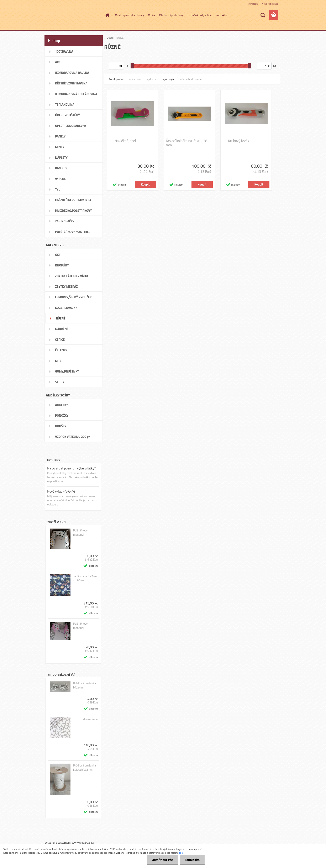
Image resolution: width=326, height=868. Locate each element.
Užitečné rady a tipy (199, 15)
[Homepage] (107, 15)
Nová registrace (270, 4)
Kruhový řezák (239, 141)
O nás (151, 15)
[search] (263, 15)
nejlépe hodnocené (190, 79)
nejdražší (151, 79)
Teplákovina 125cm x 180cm (85, 578)
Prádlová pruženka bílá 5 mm (85, 685)
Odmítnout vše (162, 860)
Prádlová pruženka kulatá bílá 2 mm (85, 768)
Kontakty (221, 15)
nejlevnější (134, 79)
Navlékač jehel (125, 141)
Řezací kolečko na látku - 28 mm (186, 143)
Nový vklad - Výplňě (61, 491)
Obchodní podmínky (171, 15)
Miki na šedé (90, 719)
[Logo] (73, 15)
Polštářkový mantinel (80, 532)
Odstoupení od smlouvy (130, 15)
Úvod (110, 38)
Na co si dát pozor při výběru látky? (71, 468)
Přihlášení (253, 4)
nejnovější (168, 79)
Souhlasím (192, 860)
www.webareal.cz (83, 843)
